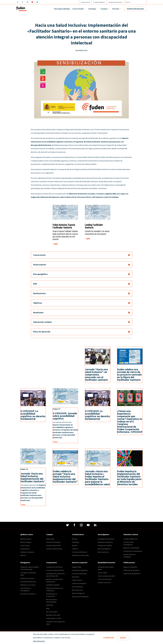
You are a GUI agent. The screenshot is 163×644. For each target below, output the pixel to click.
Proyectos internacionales (55, 570)
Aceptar (123, 638)
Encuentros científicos (28, 594)
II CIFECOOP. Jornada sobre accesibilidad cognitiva (65, 416)
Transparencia (25, 549)
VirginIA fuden (77, 567)
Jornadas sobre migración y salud (56, 623)
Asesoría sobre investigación (129, 543)
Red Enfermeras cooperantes (52, 595)
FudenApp (75, 542)
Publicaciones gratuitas (131, 570)
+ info (55, 244)
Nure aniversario (103, 552)
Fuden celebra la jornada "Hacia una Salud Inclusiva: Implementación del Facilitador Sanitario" (65, 476)
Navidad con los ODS (53, 615)
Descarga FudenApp (62, 9)
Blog (48, 608)
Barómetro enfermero (105, 542)
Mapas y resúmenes (130, 567)
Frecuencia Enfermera (79, 552)
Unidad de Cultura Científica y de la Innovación (30, 568)
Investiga (92, 9)
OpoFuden (76, 577)
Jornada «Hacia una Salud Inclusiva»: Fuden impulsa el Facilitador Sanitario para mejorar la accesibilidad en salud (97, 478)
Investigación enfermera (106, 539)
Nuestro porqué (26, 539)
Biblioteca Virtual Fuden (131, 548)
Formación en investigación (133, 551)
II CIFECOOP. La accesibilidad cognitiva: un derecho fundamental (33, 415)
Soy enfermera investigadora (25, 589)
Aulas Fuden (50, 539)
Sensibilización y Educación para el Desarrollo (55, 575)
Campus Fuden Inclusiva (54, 549)
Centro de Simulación (53, 542)
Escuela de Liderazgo (79, 574)
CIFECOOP (50, 605)
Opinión (75, 545)
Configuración (108, 638)
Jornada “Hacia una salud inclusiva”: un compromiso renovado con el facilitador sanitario (96, 375)
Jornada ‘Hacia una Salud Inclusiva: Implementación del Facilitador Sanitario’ (33, 477)
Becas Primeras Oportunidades (52, 601)
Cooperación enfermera (54, 567)
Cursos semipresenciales (106, 576)
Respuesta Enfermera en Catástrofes (55, 589)
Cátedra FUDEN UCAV (130, 539)
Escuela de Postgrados (80, 570)
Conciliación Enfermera (28, 582)
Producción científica (105, 545)
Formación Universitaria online (106, 568)
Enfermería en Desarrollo (80, 555)
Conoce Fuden (78, 9)
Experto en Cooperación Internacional (54, 580)
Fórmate (116, 9)
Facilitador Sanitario (53, 585)
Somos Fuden (25, 545)
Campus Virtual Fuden (53, 545)
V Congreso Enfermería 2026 (28, 574)
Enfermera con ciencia (28, 585)
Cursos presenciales (105, 579)
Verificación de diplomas (80, 597)
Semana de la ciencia (27, 578)
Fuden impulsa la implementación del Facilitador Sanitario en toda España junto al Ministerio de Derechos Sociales (129, 478)
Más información (39, 641)
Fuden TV (75, 549)
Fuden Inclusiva (77, 580)
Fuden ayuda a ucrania (54, 618)
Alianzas (23, 555)
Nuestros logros (26, 542)
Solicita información (135, 9)
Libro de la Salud (52, 612)
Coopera (104, 9)
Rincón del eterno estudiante (129, 556)
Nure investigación (104, 549)
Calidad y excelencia (27, 552)
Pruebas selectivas (104, 583)
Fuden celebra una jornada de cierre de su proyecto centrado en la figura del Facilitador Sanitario (129, 375)
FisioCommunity (77, 587)
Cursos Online (102, 573)
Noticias (75, 539)
